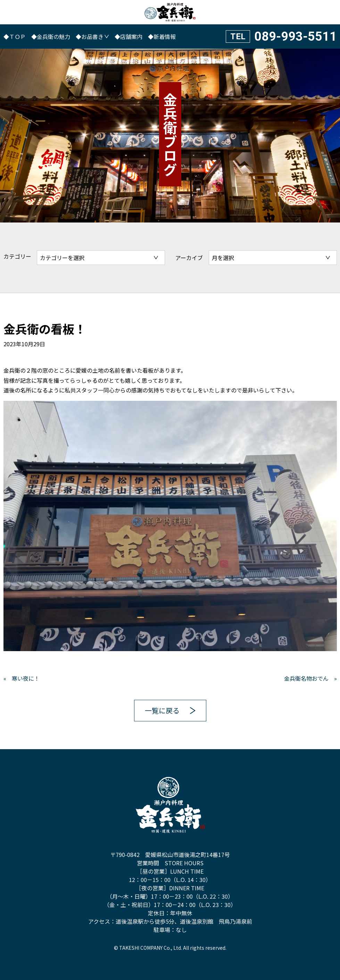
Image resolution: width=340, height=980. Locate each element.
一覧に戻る (162, 710)
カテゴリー (17, 256)
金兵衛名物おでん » (310, 678)
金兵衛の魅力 (53, 37)
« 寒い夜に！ (22, 678)
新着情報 (165, 37)
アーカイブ (189, 258)
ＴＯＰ (17, 37)
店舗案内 (131, 37)
